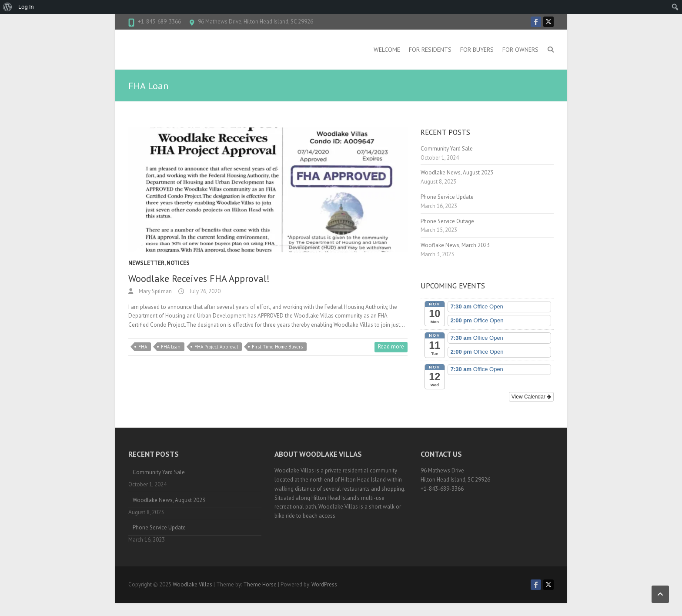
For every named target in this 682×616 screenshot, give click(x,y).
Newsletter (146, 263)
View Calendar (531, 397)
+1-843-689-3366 (159, 22)
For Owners (520, 50)
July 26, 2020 (204, 291)
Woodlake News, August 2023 (457, 172)
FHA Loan (171, 347)
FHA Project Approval (216, 347)
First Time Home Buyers (277, 347)
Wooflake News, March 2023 (455, 245)
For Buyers (477, 50)
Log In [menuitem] (26, 7)
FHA (143, 347)
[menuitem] (8, 7)
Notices (178, 263)
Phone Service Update (447, 197)
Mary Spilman (155, 291)
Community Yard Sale (447, 149)
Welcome (387, 50)
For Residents (430, 50)
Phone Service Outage (447, 221)
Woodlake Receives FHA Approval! (199, 278)
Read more (391, 346)
